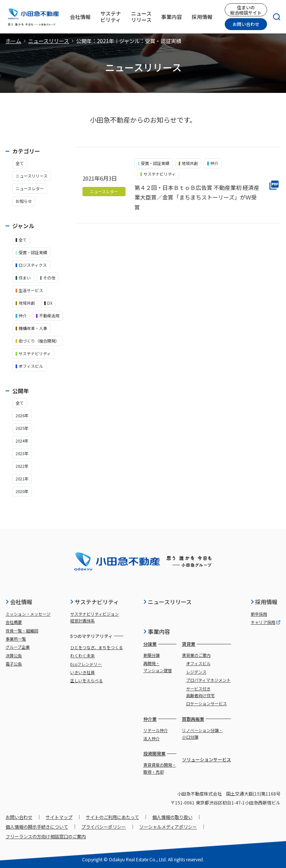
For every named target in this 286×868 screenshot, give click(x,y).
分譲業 (150, 644)
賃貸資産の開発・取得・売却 (160, 768)
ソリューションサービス (207, 759)
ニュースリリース (49, 41)
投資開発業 (155, 753)
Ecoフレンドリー (86, 664)
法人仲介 (152, 738)
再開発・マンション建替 (158, 667)
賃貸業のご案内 (196, 655)
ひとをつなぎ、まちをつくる (97, 647)
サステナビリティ (94, 602)
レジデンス (196, 672)
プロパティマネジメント (208, 680)
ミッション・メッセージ (28, 614)
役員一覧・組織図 (22, 631)
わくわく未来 (82, 655)
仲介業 (150, 719)
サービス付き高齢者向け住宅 (200, 692)
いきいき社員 (82, 672)
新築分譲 (152, 655)
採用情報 (264, 602)
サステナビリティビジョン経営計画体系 (95, 617)
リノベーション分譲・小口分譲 (202, 733)
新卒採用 (259, 614)
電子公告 (14, 664)
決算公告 (14, 655)
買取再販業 (193, 719)
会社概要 (14, 622)
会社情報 (19, 602)
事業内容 (157, 631)
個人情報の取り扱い (172, 817)
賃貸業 (189, 644)
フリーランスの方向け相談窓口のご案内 (46, 836)
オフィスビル (198, 663)
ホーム (13, 41)
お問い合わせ (246, 24)
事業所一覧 (16, 639)
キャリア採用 (266, 622)
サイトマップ (59, 817)
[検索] (274, 17)
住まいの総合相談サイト (246, 10)
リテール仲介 (156, 730)
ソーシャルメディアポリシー (168, 827)
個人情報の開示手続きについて (37, 827)
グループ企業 (18, 647)
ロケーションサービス (207, 703)
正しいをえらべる (87, 680)
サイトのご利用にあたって (112, 817)
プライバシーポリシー (104, 827)
